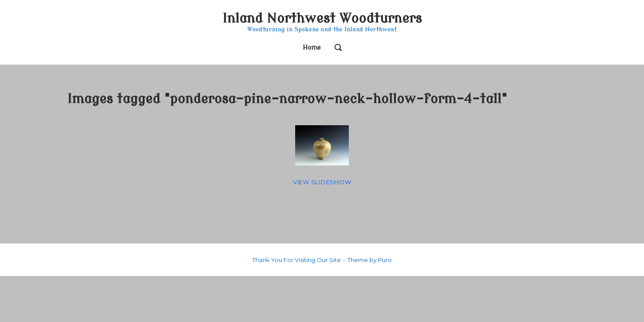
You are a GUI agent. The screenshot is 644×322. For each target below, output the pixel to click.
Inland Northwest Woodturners (322, 19)
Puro (385, 260)
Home (312, 48)
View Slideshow (322, 182)
